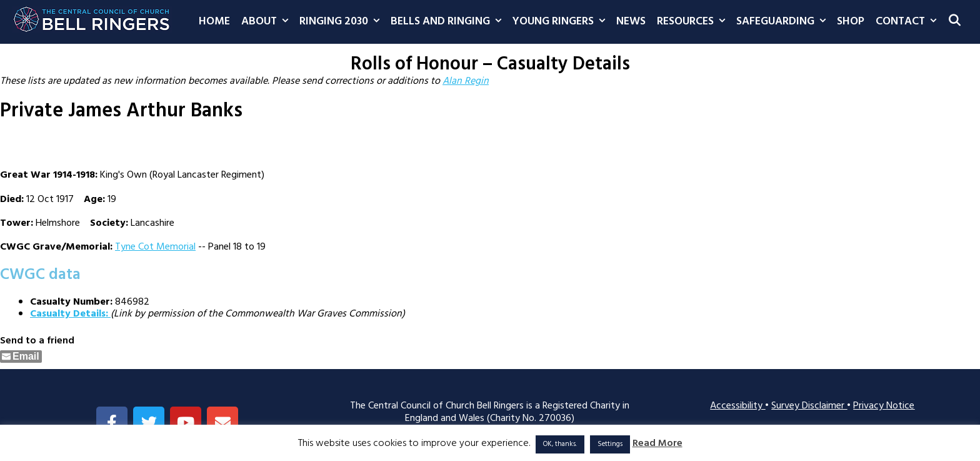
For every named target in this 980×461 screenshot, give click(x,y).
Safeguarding (784, 22)
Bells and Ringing (449, 22)
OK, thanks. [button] (560, 444)
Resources (694, 22)
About (267, 22)
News (631, 22)
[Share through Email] (21, 357)
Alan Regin (466, 81)
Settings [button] (610, 444)
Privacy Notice (884, 406)
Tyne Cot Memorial (155, 247)
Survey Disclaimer (809, 406)
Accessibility (737, 406)
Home (214, 22)
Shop (851, 22)
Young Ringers (562, 22)
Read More (657, 444)
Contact (909, 22)
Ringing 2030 (342, 22)
